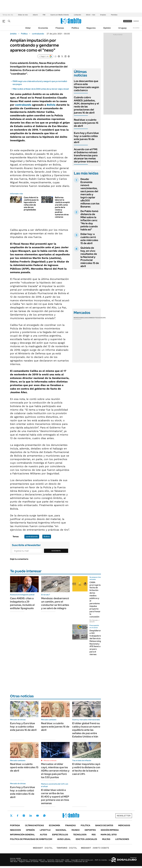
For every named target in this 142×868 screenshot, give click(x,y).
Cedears (102, 318)
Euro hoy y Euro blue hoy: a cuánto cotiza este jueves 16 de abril (86, 138)
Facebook (18, 816)
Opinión (107, 28)
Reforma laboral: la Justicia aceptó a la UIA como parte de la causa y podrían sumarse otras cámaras (62, 207)
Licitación (77, 15)
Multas (106, 839)
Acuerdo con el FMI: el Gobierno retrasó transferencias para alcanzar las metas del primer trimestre (86, 155)
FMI (44, 15)
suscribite (128, 21)
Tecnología (80, 835)
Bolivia (51, 105)
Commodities (93, 318)
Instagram (24, 816)
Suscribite (56, 551)
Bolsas (84, 318)
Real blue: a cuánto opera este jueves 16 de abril (86, 123)
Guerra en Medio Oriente (60, 15)
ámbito (13, 34)
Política (75, 28)
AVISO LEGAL (64, 839)
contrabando (38, 34)
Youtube (38, 816)
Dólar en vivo (23, 15)
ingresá (136, 21)
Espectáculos (60, 835)
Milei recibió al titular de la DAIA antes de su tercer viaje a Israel (41, 89)
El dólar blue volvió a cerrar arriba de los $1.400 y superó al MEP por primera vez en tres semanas (55, 797)
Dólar (28, 28)
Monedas (77, 318)
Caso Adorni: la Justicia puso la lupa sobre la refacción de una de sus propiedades (31, 204)
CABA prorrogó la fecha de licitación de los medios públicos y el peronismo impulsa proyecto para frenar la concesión (95, 600)
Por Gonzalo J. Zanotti (95, 621)
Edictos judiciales (86, 839)
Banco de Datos (104, 825)
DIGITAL (43, 848)
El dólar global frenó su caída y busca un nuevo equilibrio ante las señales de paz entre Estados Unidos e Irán (86, 730)
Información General (22, 835)
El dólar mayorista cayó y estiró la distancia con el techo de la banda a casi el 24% (86, 769)
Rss (94, 835)
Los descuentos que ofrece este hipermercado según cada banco (86, 86)
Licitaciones (122, 839)
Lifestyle (45, 830)
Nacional (61, 830)
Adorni (35, 15)
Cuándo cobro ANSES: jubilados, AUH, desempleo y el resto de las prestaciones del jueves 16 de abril (86, 105)
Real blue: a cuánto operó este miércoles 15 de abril (24, 767)
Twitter (11, 816)
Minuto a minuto (50, 760)
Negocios (91, 28)
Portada (15, 825)
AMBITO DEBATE (95, 848)
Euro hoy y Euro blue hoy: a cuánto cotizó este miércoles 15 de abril (23, 792)
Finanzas (60, 28)
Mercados (124, 825)
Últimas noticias (34, 825)
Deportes (90, 830)
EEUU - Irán (91, 15)
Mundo (76, 830)
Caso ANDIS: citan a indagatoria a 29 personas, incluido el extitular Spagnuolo (22, 603)
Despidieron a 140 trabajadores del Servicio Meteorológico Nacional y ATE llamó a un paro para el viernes (97, 642)
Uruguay (122, 28)
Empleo (103, 15)
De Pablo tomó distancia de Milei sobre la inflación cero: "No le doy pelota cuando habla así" (89, 220)
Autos (43, 835)
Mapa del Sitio (109, 835)
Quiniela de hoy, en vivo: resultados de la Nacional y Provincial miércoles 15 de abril (90, 257)
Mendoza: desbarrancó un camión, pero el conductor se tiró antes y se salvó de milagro (55, 603)
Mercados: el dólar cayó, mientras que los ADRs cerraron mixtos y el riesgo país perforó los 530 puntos (55, 771)
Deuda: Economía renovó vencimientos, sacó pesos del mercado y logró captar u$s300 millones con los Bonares (90, 193)
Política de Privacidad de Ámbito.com (31, 839)
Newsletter (136, 28)
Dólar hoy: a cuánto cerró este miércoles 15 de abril (89, 239)
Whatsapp (44, 816)
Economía (43, 28)
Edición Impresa (110, 830)
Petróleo (114, 15)
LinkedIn (31, 816)
